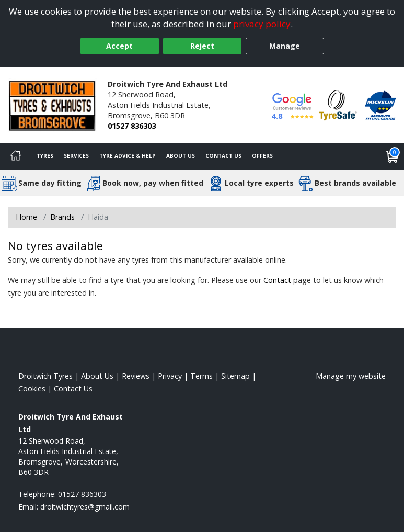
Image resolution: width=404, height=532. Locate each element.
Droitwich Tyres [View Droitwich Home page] (45, 376)
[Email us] (85, 507)
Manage (285, 46)
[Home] (16, 156)
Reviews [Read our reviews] (136, 376)
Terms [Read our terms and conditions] (201, 376)
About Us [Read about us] (97, 376)
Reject (202, 46)
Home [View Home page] (26, 217)
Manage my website (351, 376)
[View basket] (393, 156)
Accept (119, 46)
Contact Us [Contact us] (223, 156)
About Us (181, 156)
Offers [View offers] (262, 156)
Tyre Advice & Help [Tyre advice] (128, 156)
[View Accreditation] (338, 104)
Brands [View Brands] (62, 217)
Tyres (45, 156)
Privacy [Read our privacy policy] (170, 376)
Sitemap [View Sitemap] (235, 376)
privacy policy (262, 24)
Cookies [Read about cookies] (32, 388)
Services (76, 156)
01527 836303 (132, 126)
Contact (277, 280)
